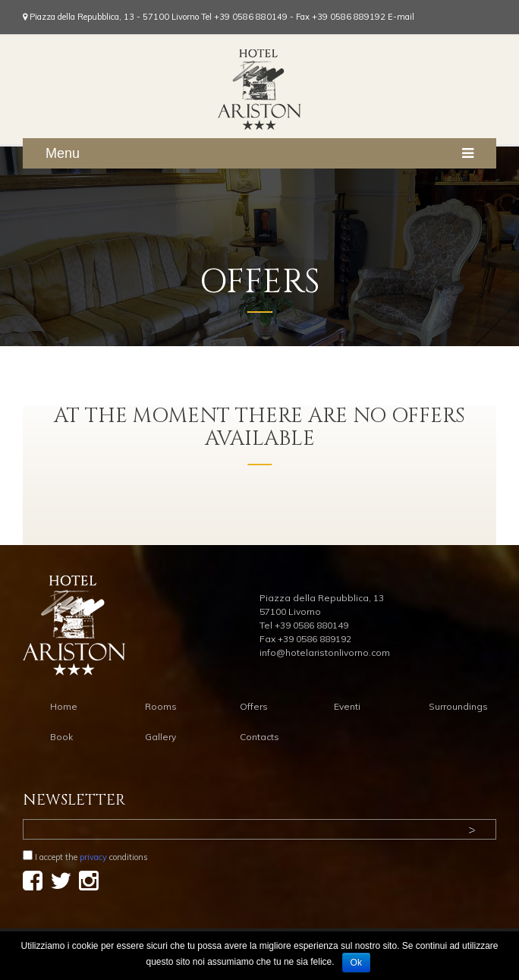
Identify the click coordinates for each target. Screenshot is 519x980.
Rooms (161, 706)
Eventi (347, 706)
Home (64, 706)
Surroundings (458, 706)
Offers (254, 706)
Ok (356, 963)
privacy (93, 857)
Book (61, 737)
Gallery (160, 737)
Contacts (259, 737)
